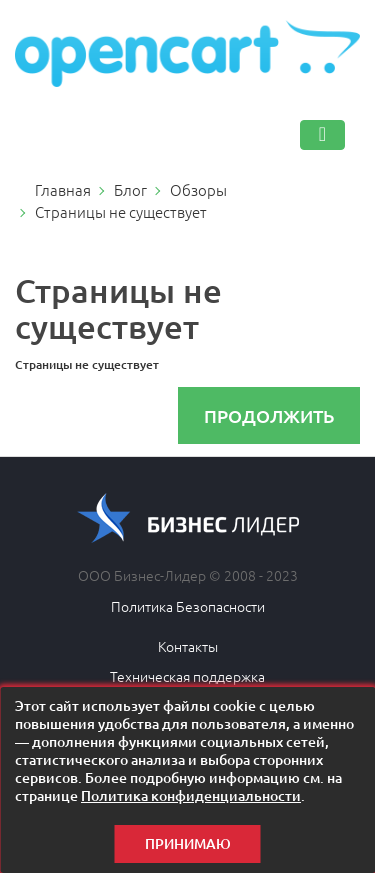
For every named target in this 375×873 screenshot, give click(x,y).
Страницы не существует (121, 211)
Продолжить (269, 415)
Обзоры (198, 189)
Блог (130, 189)
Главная (63, 189)
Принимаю (188, 843)
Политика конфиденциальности (191, 795)
